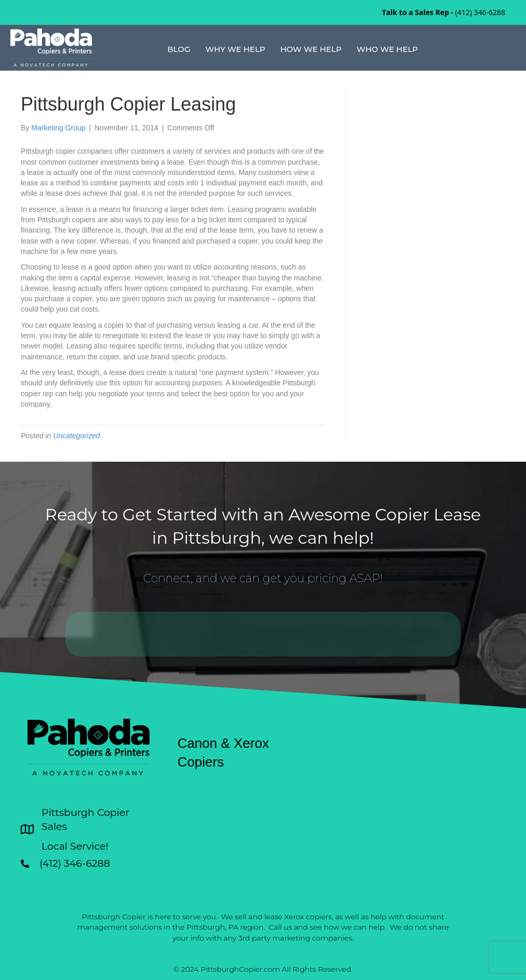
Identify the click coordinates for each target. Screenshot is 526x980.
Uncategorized (76, 436)
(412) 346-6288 (480, 12)
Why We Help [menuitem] (235, 49)
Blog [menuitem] (179, 49)
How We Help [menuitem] (311, 49)
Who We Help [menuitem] (387, 49)
